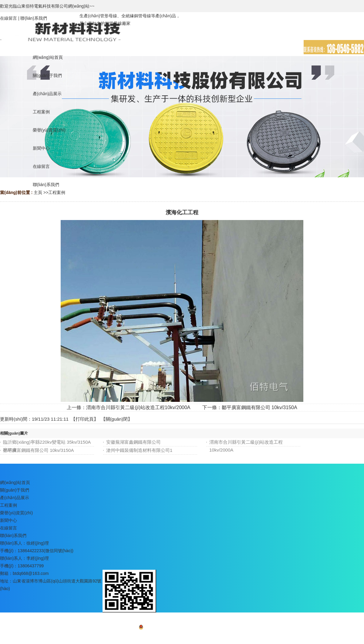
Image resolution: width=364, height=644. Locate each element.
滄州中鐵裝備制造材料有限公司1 (139, 450)
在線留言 (8, 18)
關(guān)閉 (117, 419)
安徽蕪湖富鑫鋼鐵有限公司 (133, 442)
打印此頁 (85, 419)
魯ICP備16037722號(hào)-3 (200, 628)
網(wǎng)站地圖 (182, 637)
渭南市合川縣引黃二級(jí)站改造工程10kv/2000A (138, 407)
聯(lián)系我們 (34, 18)
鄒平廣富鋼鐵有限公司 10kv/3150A (260, 407)
